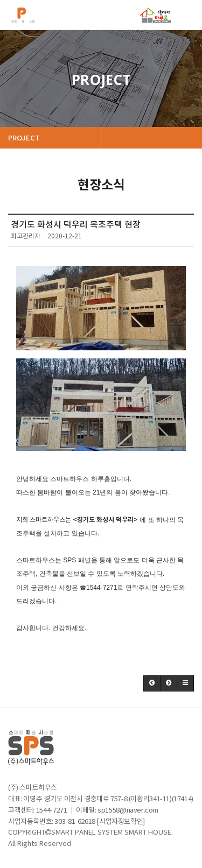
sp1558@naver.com (128, 811)
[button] (152, 683)
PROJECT (25, 138)
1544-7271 (52, 811)
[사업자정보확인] (121, 822)
